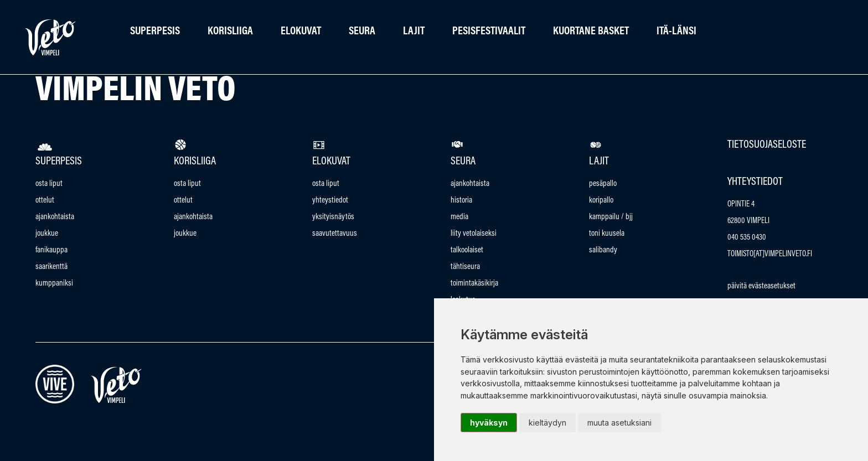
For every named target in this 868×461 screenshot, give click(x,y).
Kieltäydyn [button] (547, 423)
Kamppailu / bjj (611, 217)
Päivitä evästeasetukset (761, 286)
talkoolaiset (467, 250)
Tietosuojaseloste (767, 145)
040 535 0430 (747, 238)
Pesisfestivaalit (489, 32)
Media (459, 217)
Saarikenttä (51, 267)
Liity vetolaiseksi (474, 234)
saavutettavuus (335, 234)
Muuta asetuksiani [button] (619, 423)
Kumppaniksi (54, 284)
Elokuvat (301, 32)
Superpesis (155, 32)
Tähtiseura (465, 267)
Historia (461, 201)
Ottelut (45, 201)
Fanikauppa (51, 250)
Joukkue (47, 234)
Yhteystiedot (330, 201)
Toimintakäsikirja (474, 284)
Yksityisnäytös (333, 217)
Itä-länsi (676, 32)
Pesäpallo (603, 184)
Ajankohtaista (55, 217)
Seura (362, 32)
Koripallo (601, 201)
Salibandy (603, 250)
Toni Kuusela (607, 234)
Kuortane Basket (591, 32)
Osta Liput (49, 184)
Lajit (414, 32)
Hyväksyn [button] (489, 423)
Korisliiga (230, 32)
